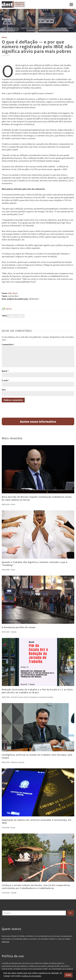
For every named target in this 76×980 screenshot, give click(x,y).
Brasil (5, 37)
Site (4, 390)
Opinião (14, 632)
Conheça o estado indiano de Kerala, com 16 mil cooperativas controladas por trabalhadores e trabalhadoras (36, 887)
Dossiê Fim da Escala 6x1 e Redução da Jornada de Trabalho (32, 697)
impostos (12, 316)
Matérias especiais (18, 762)
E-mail (5, 380)
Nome (5, 371)
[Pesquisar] (70, 913)
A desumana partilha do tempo (19, 627)
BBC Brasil (13, 293)
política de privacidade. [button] (32, 976)
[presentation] (38, 469)
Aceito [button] (68, 975)
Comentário (8, 344)
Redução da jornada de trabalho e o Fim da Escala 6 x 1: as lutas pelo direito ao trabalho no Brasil (37, 691)
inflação (20, 316)
